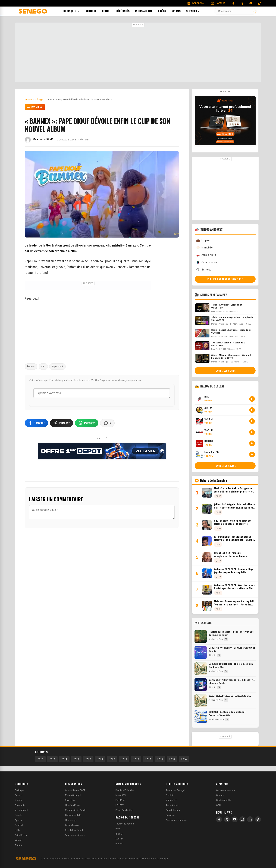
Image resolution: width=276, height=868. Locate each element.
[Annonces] (195, 3)
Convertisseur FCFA (75, 790)
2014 (184, 759)
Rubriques (76, 11)
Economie (20, 805)
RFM (118, 829)
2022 (88, 759)
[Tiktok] (260, 3)
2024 (64, 759)
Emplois (203, 240)
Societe (19, 795)
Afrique (19, 845)
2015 (172, 759)
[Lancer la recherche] (254, 11)
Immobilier (205, 248)
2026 (40, 759)
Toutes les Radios (125, 824)
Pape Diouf (57, 366)
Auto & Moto (206, 255)
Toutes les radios (225, 466)
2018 (136, 759)
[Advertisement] (138, 53)
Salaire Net (71, 800)
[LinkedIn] (250, 819)
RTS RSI (119, 844)
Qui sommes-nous (225, 790)
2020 (112, 759)
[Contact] (218, 3)
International (149, 11)
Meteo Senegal (73, 795)
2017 (148, 759)
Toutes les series (225, 371)
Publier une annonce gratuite (225, 279)
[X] (227, 819)
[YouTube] (251, 3)
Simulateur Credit (74, 830)
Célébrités (128, 11)
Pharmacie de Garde (76, 810)
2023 (76, 759)
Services (198, 11)
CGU (219, 805)
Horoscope (71, 820)
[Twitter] (242, 3)
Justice (111, 11)
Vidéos (167, 11)
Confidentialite (224, 800)
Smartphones (207, 262)
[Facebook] (233, 3)
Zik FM (119, 834)
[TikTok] (258, 819)
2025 (52, 759)
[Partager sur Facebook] (36, 423)
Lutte (18, 830)
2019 (124, 759)
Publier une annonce (176, 820)
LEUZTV (120, 805)
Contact (220, 795)
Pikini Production (124, 810)
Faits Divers (21, 835)
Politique (95, 11)
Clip (43, 366)
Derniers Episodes (125, 790)
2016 (160, 759)
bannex (31, 366)
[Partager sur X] (62, 423)
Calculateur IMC (73, 815)
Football (19, 825)
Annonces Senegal (175, 790)
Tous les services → (75, 835)
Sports (181, 11)
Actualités (35, 107)
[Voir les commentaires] (107, 423)
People (18, 815)
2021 (100, 759)
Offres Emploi (72, 825)
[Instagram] (242, 819)
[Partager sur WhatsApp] (87, 423)
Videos (18, 840)
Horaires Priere (73, 805)
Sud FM (119, 839)
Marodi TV (121, 795)
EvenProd (120, 800)
